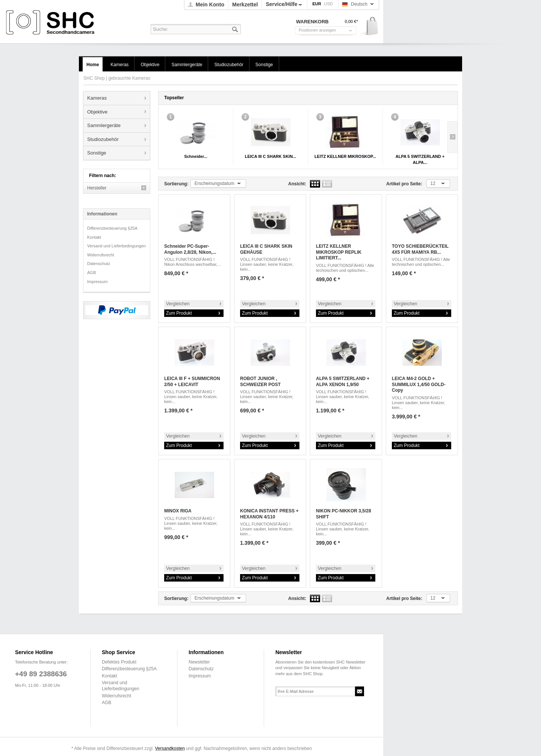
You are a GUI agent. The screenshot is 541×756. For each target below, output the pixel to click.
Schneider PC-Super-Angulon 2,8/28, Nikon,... (190, 249)
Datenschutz (99, 264)
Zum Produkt (179, 313)
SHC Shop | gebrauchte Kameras (51, 23)
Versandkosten (170, 748)
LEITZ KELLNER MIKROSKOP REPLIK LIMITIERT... (339, 252)
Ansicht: (297, 184)
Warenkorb (369, 27)
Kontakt (94, 237)
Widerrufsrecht (101, 255)
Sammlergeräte (104, 125)
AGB (91, 273)
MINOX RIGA (178, 511)
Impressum (97, 282)
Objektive (97, 112)
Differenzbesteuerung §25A (112, 228)
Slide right (453, 137)
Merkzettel (245, 5)
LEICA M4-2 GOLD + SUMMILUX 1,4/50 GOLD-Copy (419, 384)
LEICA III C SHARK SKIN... (271, 156)
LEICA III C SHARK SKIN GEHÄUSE (266, 249)
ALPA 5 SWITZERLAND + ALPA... (420, 159)
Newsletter (199, 662)
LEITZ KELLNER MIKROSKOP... (345, 156)
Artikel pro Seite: (404, 184)
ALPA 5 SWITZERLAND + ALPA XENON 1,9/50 (343, 382)
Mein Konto (210, 5)
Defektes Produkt (119, 662)
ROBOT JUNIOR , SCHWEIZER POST (260, 382)
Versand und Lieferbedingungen (116, 246)
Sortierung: (176, 184)
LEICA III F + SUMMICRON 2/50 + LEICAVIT (192, 382)
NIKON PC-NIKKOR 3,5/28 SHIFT (344, 514)
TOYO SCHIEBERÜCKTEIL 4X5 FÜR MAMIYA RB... (420, 249)
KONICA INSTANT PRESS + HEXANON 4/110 (269, 514)
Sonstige (97, 153)
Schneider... (196, 156)
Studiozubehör (103, 139)
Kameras (97, 98)
